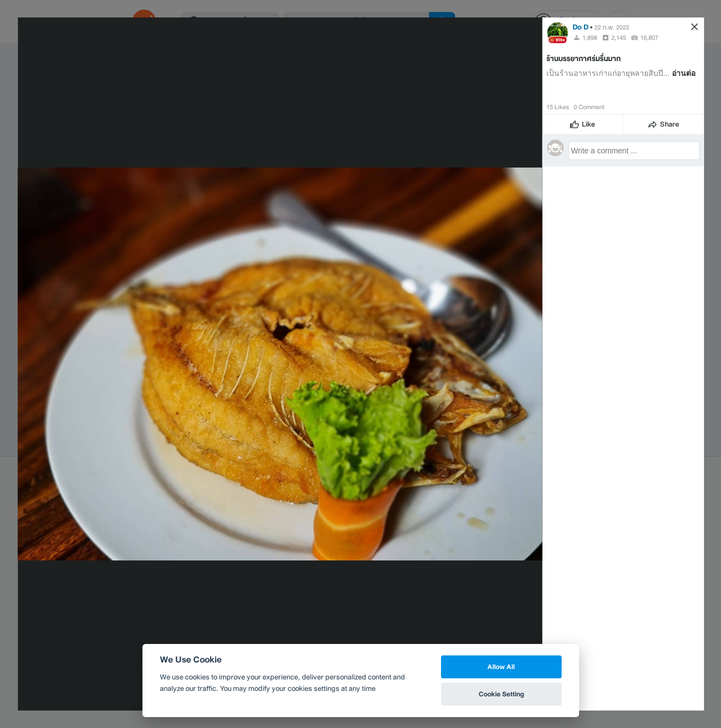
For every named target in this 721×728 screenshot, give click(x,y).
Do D (580, 27)
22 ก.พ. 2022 (612, 27)
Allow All (501, 667)
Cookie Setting (501, 694)
